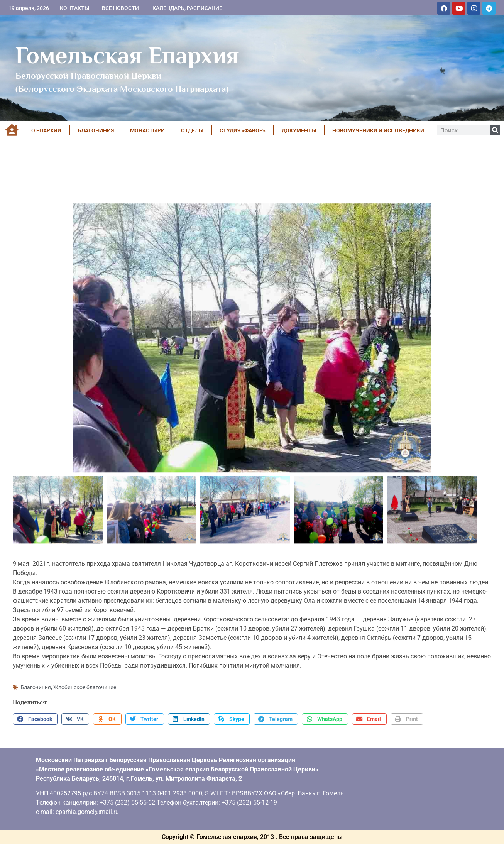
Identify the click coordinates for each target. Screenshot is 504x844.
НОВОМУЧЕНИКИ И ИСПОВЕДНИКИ (378, 130)
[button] (35, 719)
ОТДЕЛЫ (192, 130)
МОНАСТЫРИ (147, 130)
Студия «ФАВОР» (243, 130)
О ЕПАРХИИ (46, 130)
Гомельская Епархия (127, 55)
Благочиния (36, 687)
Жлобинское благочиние (85, 687)
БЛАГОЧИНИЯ (96, 130)
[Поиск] (495, 130)
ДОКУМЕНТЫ (299, 130)
